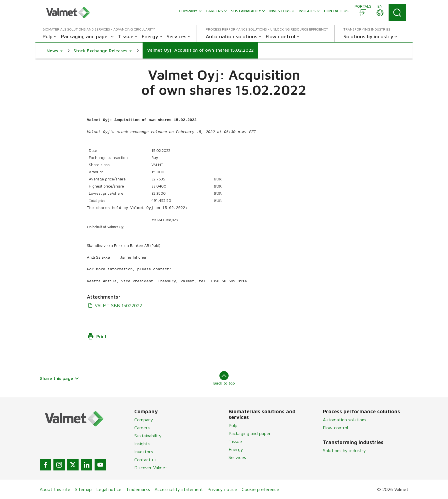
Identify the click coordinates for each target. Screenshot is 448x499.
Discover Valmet (151, 468)
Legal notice (109, 489)
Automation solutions (345, 420)
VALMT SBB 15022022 (114, 305)
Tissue (235, 441)
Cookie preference (260, 489)
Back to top (224, 378)
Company (144, 420)
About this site (55, 489)
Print (97, 336)
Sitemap (83, 489)
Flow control (335, 428)
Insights (142, 444)
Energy (236, 449)
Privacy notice (222, 489)
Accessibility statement (179, 489)
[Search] (397, 13)
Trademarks (138, 489)
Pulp (233, 425)
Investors (144, 452)
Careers (142, 428)
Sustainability (148, 436)
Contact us (145, 460)
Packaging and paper (250, 433)
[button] (55, 51)
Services (237, 457)
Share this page (60, 378)
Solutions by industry (344, 450)
